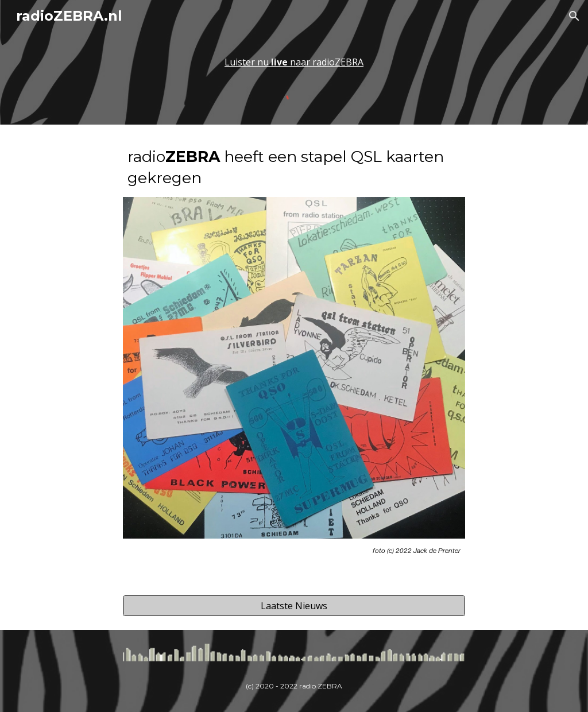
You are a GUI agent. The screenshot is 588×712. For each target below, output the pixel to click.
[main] (294, 62)
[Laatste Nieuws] (294, 606)
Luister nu (248, 62)
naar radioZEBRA (327, 62)
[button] (574, 16)
